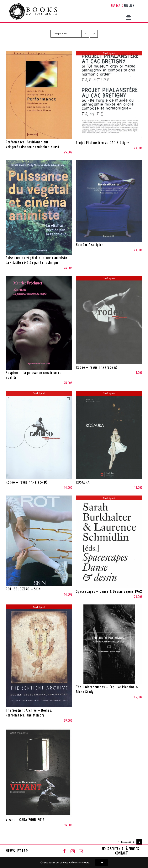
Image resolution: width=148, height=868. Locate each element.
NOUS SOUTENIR (113, 849)
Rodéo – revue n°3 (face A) (97, 368)
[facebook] (65, 851)
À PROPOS (132, 849)
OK (102, 862)
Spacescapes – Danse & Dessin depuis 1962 (109, 592)
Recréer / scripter (90, 245)
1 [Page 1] (134, 842)
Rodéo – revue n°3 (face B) (27, 483)
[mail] (81, 851)
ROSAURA (83, 483)
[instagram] (73, 851)
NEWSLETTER (17, 851)
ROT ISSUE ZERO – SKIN (23, 589)
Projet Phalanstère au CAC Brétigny (102, 143)
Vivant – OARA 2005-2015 (25, 820)
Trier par (60, 33)
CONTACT (121, 853)
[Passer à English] (129, 6)
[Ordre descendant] (94, 34)
